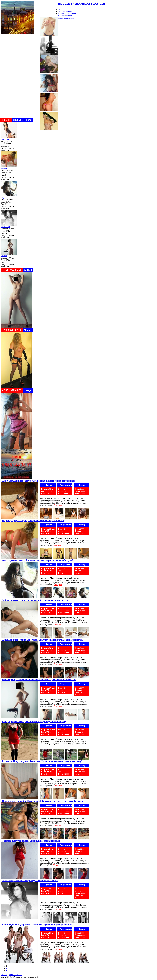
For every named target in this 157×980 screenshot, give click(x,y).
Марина (4, 168)
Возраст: (5, 141)
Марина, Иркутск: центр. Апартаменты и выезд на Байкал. (33, 521)
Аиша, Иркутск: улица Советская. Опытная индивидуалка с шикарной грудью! (44, 640)
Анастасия (5, 227)
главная (4, 975)
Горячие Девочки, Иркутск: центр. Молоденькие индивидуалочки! (37, 925)
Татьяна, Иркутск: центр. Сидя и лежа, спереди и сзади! (31, 841)
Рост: (3, 144)
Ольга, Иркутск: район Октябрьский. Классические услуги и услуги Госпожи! (43, 801)
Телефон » (58, 505)
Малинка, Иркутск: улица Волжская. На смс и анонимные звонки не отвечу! (42, 761)
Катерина (5, 139)
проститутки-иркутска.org (82, 3)
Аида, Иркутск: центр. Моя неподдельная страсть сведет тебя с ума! (38, 560)
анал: (3, 150)
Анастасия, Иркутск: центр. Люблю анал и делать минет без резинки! (39, 481)
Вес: (3, 146)
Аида (3, 197)
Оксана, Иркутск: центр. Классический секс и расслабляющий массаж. (39, 680)
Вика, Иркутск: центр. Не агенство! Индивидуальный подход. (34, 721)
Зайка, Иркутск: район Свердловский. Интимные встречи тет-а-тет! (38, 600)
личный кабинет (15, 975)
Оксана (4, 256)
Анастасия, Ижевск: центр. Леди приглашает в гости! (30, 880)
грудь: (3, 148)
